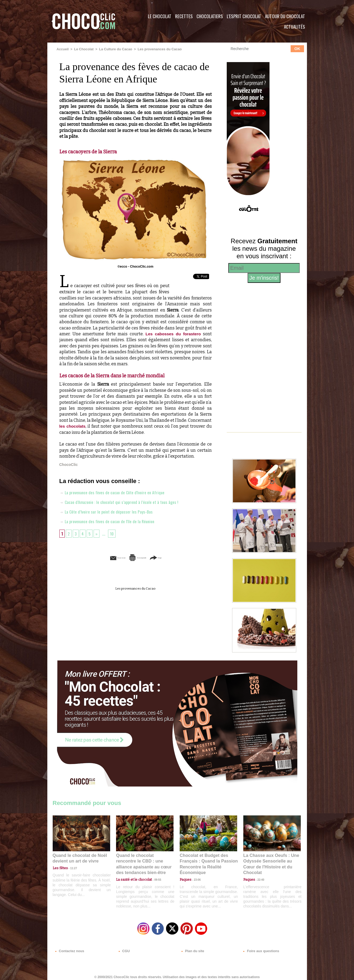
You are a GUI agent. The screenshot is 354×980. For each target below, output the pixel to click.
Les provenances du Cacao (155, 49)
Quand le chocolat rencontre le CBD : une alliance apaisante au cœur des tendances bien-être (144, 860)
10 (114, 533)
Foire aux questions (259, 948)
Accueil (62, 49)
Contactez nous (69, 948)
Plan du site (192, 948)
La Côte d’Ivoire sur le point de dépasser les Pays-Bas (110, 511)
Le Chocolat (160, 16)
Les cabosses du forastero (173, 334)
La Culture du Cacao (113, 49)
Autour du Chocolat (285, 16)
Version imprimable (144, 557)
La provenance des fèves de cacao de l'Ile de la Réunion (111, 521)
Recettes (184, 16)
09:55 (153, 872)
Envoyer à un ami (94, 557)
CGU (124, 948)
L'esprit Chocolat (244, 16)
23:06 (195, 877)
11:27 (71, 867)
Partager (185, 557)
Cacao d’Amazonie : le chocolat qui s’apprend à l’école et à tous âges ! (124, 502)
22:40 (259, 872)
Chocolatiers (210, 16)
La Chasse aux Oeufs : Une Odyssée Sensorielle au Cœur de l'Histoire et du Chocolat (270, 860)
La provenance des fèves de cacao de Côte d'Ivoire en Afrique (117, 492)
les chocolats (73, 426)
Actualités (295, 27)
